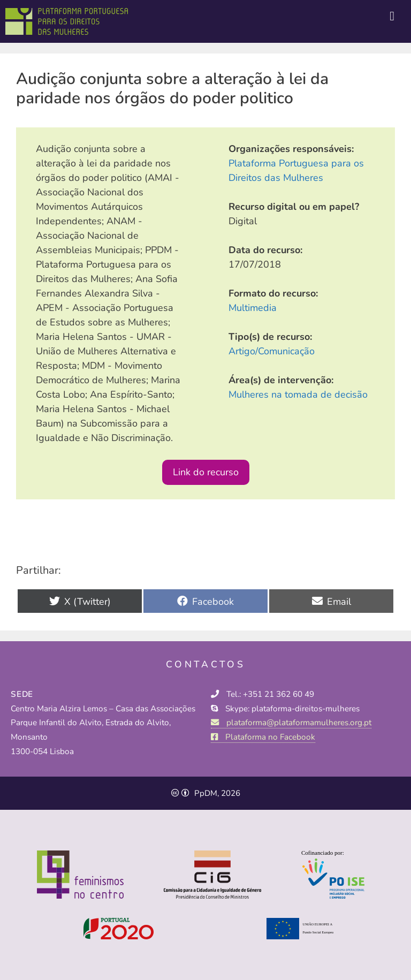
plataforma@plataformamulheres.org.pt (291, 723)
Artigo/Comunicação (272, 351)
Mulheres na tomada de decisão (298, 394)
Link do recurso (206, 472)
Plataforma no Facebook (263, 737)
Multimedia (253, 308)
